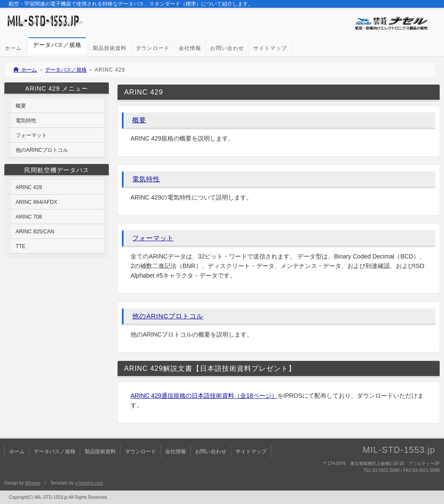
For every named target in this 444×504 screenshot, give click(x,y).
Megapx (33, 483)
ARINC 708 (29, 217)
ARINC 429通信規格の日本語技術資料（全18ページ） (204, 396)
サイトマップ (270, 48)
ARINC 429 (29, 187)
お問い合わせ (227, 48)
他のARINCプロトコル (168, 316)
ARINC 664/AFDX (36, 202)
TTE (21, 246)
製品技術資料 (110, 48)
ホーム (13, 48)
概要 (139, 120)
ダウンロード (153, 48)
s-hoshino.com (89, 483)
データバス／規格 (66, 70)
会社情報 (190, 48)
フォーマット (153, 238)
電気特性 (146, 179)
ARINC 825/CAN (35, 232)
